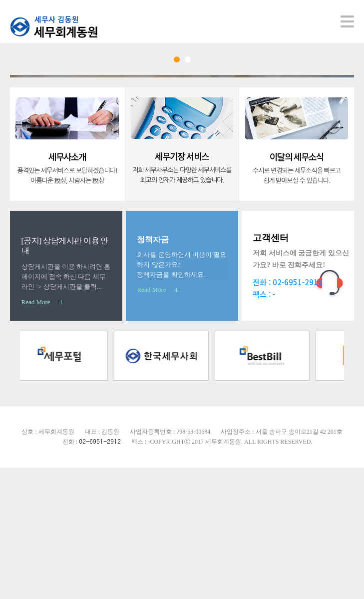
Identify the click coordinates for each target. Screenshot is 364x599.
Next (326, 142)
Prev (38, 142)
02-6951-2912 (298, 413)
